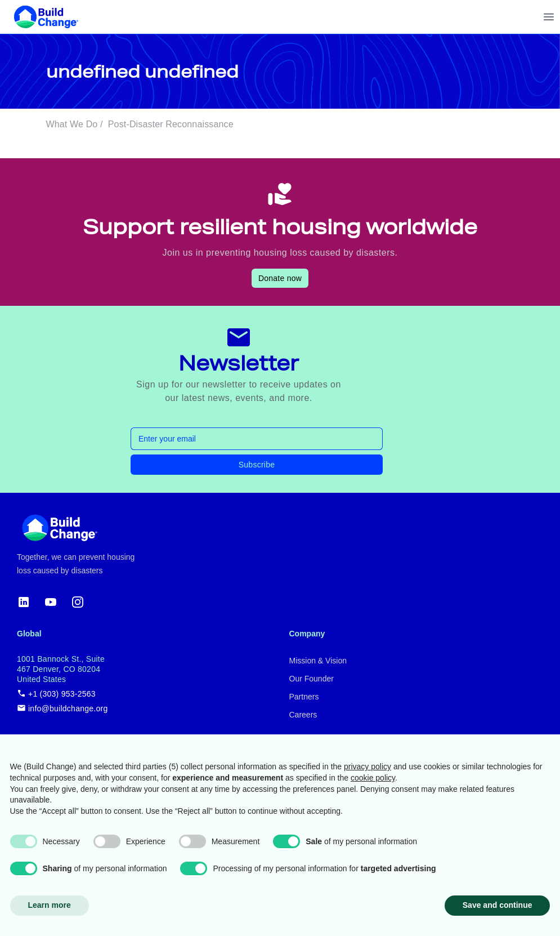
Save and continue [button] (498, 905)
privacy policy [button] (368, 766)
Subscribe (257, 465)
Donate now (280, 278)
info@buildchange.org (62, 708)
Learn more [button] (50, 905)
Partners (304, 697)
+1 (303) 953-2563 (56, 694)
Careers (303, 715)
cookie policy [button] (373, 778)
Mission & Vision (318, 661)
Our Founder (312, 679)
